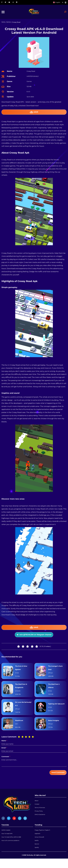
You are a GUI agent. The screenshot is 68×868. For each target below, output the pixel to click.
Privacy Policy (39, 819)
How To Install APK (8, 841)
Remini (37, 853)
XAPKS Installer (6, 837)
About (37, 807)
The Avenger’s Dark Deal (56, 671)
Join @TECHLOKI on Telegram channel (34, 637)
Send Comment (57, 778)
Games (9, 23)
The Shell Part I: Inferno (55, 690)
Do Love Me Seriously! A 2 (21, 709)
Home (4, 23)
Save (34, 113)
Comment (6, 762)
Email (4, 754)
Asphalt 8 (38, 841)
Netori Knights (54, 726)
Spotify (37, 856)
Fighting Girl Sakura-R (54, 709)
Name (4, 746)
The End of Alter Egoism (22, 671)
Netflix (37, 849)
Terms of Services (40, 815)
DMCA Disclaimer (40, 823)
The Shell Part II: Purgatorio (22, 690)
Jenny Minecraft (40, 845)
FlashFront (20, 726)
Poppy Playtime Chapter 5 (43, 837)
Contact (37, 811)
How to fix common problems (11, 849)
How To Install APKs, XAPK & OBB (12, 845)
